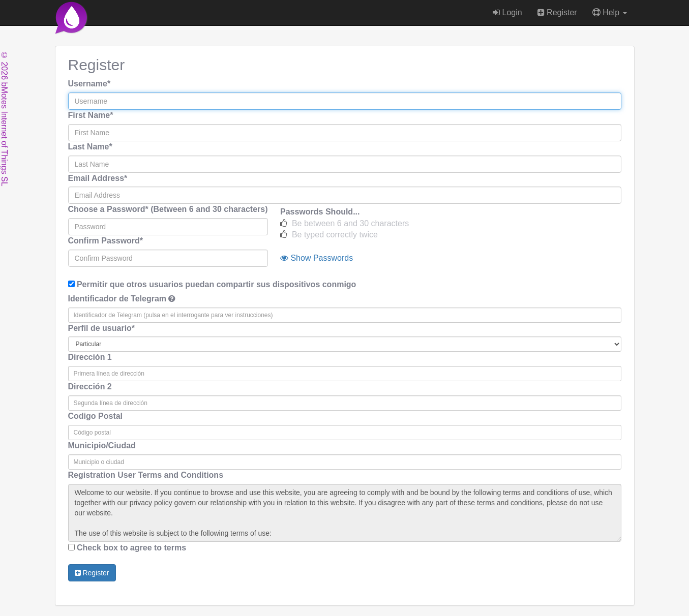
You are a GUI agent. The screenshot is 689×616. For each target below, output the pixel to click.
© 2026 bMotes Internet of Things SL (5, 119)
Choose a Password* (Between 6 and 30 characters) (168, 209)
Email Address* (98, 178)
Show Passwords (317, 258)
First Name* (91, 115)
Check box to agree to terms (127, 548)
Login (507, 12)
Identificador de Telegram (122, 299)
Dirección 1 (90, 357)
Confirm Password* (106, 241)
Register (557, 12)
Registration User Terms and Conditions (146, 475)
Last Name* (90, 147)
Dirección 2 (90, 387)
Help (610, 12)
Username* (89, 84)
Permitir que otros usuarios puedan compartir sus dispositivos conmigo (212, 284)
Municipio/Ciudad (102, 445)
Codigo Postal (96, 416)
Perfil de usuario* (102, 328)
